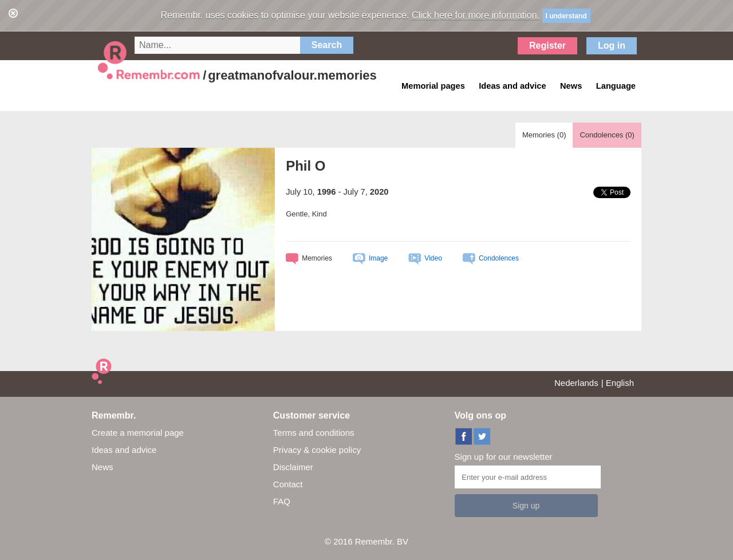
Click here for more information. (476, 15)
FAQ (282, 501)
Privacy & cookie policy (317, 450)
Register (547, 46)
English (620, 383)
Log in (612, 46)
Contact (288, 484)
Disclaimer (293, 467)
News (103, 467)
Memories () (544, 135)
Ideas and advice (124, 450)
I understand (566, 16)
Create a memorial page (138, 433)
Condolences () (607, 135)
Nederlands (576, 383)
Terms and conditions (314, 433)
